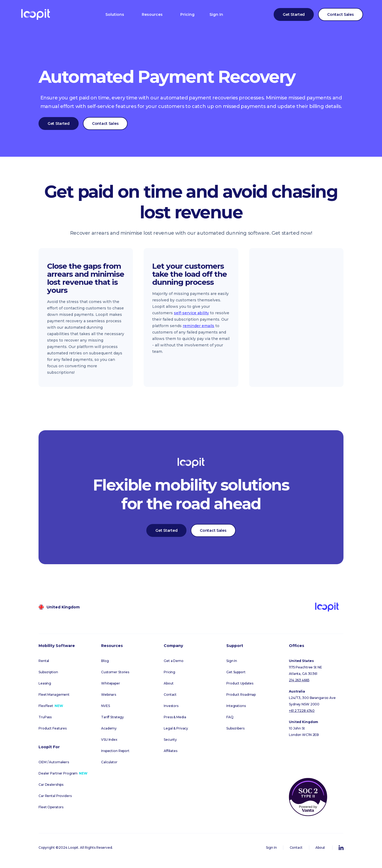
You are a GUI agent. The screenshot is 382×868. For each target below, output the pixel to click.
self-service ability (191, 313)
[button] (115, 14)
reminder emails (198, 326)
